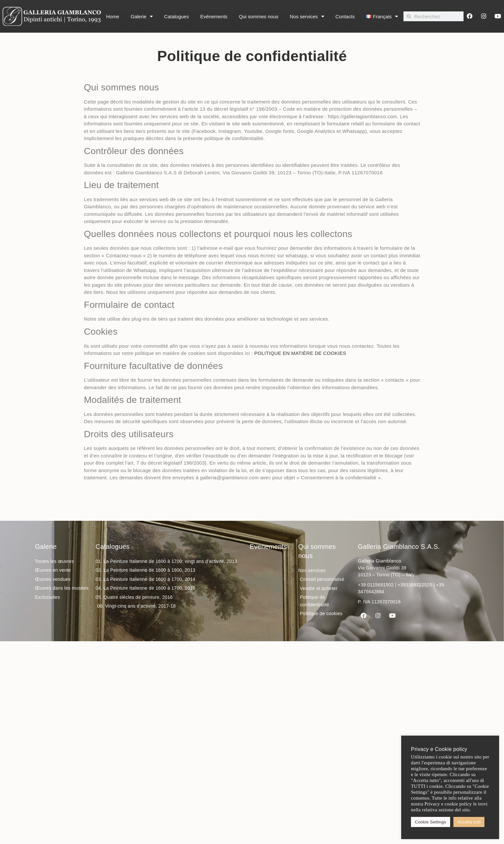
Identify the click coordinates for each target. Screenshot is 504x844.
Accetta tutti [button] (469, 822)
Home (113, 16)
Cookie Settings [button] (431, 822)
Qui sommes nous (259, 16)
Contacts (345, 16)
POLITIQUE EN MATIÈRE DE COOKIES (300, 353)
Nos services (307, 16)
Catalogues (177, 16)
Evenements (268, 547)
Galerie (142, 16)
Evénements (214, 16)
